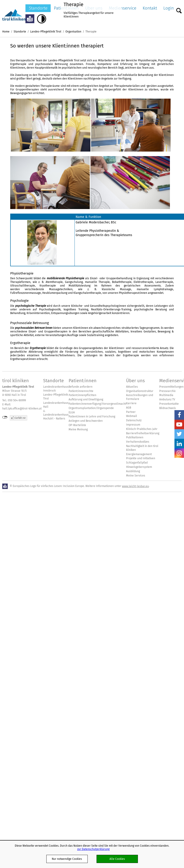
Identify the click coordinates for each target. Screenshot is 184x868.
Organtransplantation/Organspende (91, 408)
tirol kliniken (16, 381)
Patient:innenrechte (81, 391)
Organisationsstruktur (140, 391)
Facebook (179, 415)
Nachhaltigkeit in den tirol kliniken (142, 448)
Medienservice (123, 8)
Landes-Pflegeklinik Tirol (46, 31)
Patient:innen (83, 381)
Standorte (38, 8)
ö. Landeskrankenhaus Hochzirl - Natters (56, 415)
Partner (131, 412)
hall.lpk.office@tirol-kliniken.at (22, 408)
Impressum (133, 425)
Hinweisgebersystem (139, 467)
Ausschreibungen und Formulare (140, 397)
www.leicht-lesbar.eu (135, 486)
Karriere (131, 403)
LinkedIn (179, 444)
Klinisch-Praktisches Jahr (142, 429)
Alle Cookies (117, 859)
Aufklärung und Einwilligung (86, 399)
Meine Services (136, 476)
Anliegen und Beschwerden (86, 421)
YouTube (179, 424)
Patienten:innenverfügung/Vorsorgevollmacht (97, 404)
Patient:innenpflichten (82, 395)
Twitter (179, 434)
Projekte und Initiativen (141, 458)
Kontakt (150, 8)
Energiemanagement (139, 454)
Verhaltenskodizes (138, 442)
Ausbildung (133, 471)
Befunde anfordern (81, 387)
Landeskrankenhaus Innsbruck (56, 389)
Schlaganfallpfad (137, 463)
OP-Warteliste (77, 425)
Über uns (135, 381)
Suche (179, 10)
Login (169, 8)
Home (6, 31)
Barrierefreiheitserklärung (143, 433)
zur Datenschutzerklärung (93, 849)
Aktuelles (132, 387)
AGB (129, 408)
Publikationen (135, 437)
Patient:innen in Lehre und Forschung (92, 417)
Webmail (132, 416)
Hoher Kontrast (42, 19)
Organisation (73, 31)
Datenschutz (134, 420)
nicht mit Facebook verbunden (5, 417)
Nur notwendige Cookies (67, 859)
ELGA (72, 412)
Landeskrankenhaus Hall (56, 405)
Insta (179, 453)
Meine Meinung (78, 429)
